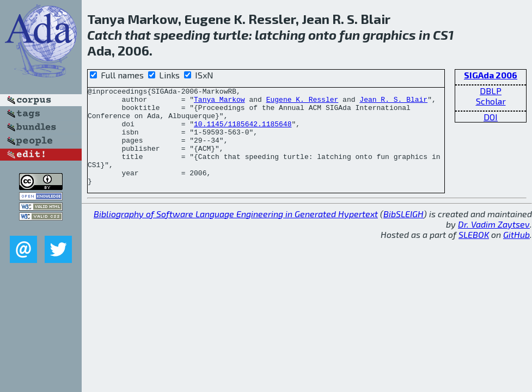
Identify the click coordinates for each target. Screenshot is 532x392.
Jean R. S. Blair (393, 102)
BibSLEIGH (403, 233)
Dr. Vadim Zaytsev (494, 244)
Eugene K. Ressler (302, 102)
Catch (105, 35)
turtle (231, 35)
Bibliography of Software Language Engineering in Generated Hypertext (236, 233)
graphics (389, 35)
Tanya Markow (219, 102)
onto (322, 35)
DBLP (491, 91)
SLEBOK (474, 254)
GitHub (516, 254)
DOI (491, 117)
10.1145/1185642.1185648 (243, 132)
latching (280, 35)
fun (350, 35)
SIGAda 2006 (491, 75)
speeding (182, 35)
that (138, 35)
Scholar (491, 101)
